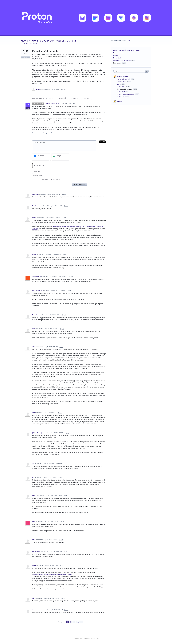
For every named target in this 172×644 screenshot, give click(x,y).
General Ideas (122, 82)
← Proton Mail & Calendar (29, 44)
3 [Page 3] (74, 622)
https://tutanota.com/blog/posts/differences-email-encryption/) (53, 574)
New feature (135, 50)
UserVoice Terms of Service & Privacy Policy (86, 639)
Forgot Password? (38, 176)
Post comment (79, 184)
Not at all (64, 99)
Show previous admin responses (42, 133)
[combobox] (130, 71)
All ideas (116, 55)
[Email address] (51, 166)
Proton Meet (121, 92)
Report (64, 194)
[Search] (147, 71)
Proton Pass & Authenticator (126, 94)
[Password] (51, 171)
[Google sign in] (60, 156)
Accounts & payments (124, 79)
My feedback (117, 58)
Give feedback (123, 76)
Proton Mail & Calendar (122, 50)
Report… (63, 89)
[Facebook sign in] (41, 156)
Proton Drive (121, 87)
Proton (120, 101)
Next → (80, 622)
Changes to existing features (122, 61)
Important (76, 99)
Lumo (119, 84)
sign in (130, 40)
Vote (25, 57)
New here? (51, 180)
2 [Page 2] (71, 622)
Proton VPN (121, 97)
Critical (88, 99)
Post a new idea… (119, 53)
